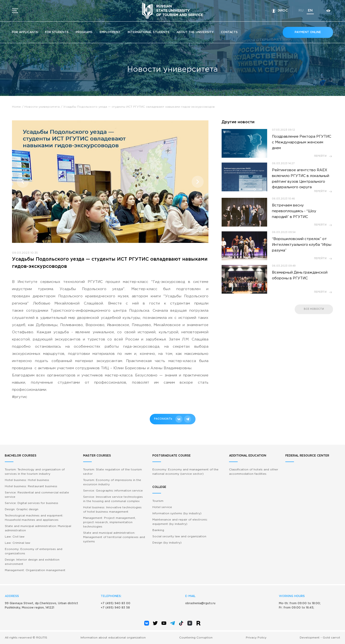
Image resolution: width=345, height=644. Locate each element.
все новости (314, 309)
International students (149, 32)
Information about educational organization (113, 638)
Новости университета (42, 107)
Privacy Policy (256, 638)
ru (301, 11)
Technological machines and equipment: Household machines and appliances (34, 518)
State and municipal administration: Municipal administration (38, 528)
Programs (84, 32)
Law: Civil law (15, 537)
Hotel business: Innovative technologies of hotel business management (112, 510)
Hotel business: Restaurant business (31, 486)
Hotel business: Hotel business (27, 480)
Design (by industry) (167, 543)
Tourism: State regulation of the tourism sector (112, 472)
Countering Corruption (196, 638)
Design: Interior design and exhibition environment (32, 562)
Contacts (229, 32)
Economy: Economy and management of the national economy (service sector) (185, 472)
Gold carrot (331, 638)
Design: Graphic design (22, 509)
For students (57, 32)
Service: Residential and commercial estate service (37, 495)
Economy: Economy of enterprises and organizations (34, 551)
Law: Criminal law (17, 543)
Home (16, 107)
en (310, 11)
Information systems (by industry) (177, 513)
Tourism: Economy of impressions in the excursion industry (112, 482)
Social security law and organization (179, 536)
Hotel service (162, 507)
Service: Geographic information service (113, 491)
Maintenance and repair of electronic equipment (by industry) (180, 522)
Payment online (308, 32)
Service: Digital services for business (32, 503)
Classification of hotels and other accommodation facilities (254, 472)
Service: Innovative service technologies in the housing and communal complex (113, 499)
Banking (158, 530)
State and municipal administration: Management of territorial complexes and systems (114, 537)
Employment (110, 32)
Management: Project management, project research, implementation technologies (109, 522)
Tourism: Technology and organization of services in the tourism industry (35, 472)
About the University (195, 32)
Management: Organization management (35, 570)
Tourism (158, 501)
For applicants (25, 32)
